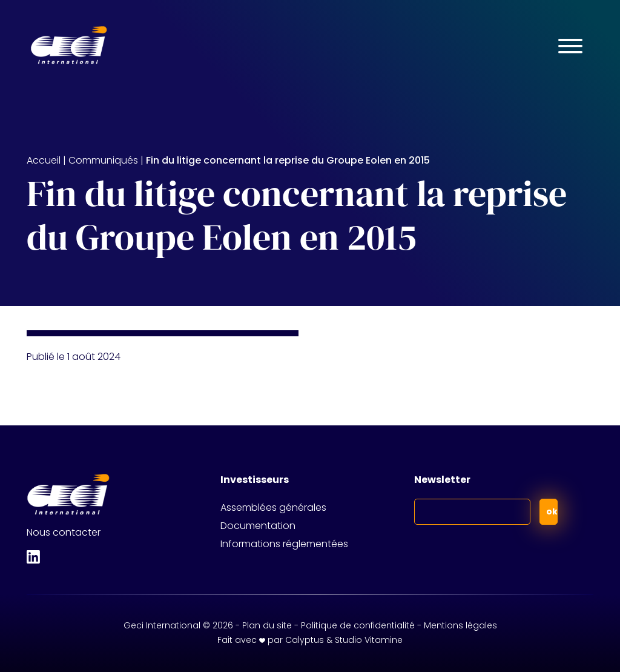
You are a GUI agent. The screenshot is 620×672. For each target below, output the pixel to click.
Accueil (44, 160)
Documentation (258, 526)
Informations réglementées (284, 544)
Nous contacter (64, 532)
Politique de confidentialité (358, 625)
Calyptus (305, 640)
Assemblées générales (273, 507)
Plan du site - (272, 625)
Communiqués (103, 160)
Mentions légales (460, 625)
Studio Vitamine (369, 640)
